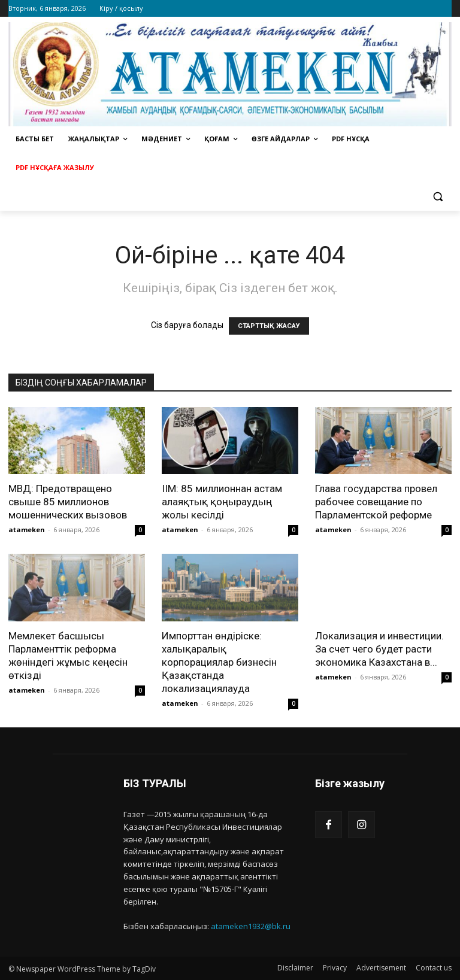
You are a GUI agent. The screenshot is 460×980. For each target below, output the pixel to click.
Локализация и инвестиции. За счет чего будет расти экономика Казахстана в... (379, 649)
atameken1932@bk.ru (251, 926)
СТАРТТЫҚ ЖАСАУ (269, 326)
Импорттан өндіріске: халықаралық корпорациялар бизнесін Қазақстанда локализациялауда (219, 662)
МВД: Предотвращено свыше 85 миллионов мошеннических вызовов (68, 502)
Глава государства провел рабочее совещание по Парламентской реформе (376, 502)
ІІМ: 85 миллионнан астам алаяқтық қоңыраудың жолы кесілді (222, 502)
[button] (438, 197)
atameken (27, 530)
